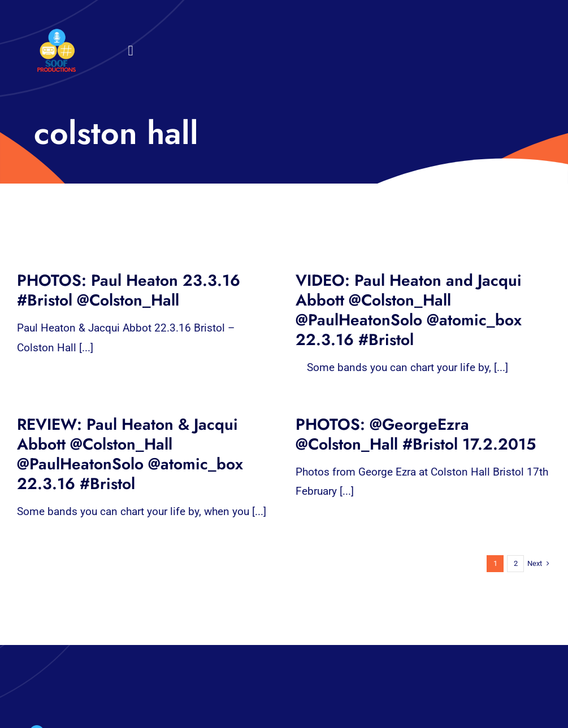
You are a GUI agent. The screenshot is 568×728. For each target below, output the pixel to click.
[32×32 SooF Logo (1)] (57, 34)
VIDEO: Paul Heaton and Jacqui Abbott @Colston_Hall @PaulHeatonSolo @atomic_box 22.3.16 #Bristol (409, 310)
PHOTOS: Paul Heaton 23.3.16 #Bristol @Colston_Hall (129, 290)
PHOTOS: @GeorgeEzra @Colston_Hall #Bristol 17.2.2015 (416, 434)
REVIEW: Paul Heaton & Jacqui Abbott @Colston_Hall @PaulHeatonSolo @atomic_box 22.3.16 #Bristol (130, 454)
